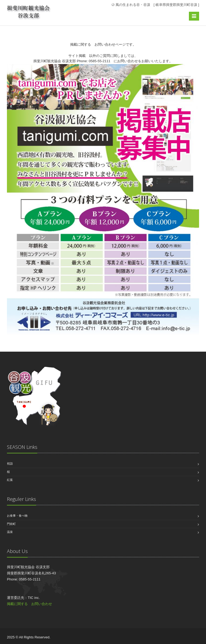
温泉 (10, 532)
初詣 (10, 464)
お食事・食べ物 (17, 516)
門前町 (11, 524)
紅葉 (10, 480)
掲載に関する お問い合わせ (29, 604)
